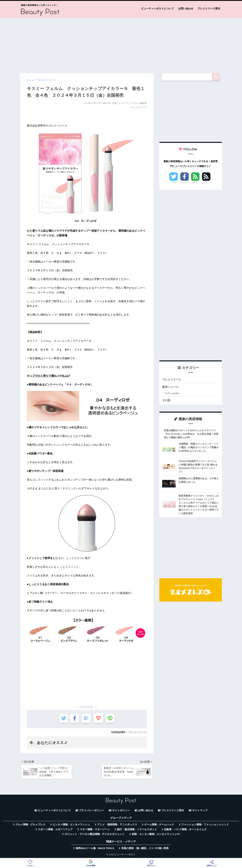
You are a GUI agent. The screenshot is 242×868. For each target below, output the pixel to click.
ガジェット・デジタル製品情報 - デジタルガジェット (95, 835)
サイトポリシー (121, 811)
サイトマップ (200, 811)
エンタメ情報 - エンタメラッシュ (71, 826)
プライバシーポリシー (92, 811)
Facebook (185, 182)
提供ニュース (171, 387)
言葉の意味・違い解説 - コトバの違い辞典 (145, 849)
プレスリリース (137, 732)
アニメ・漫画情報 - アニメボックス (117, 826)
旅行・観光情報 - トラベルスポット (137, 830)
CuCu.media (172, 394)
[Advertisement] (121, 44)
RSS (206, 182)
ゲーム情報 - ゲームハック (159, 826)
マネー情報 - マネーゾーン (95, 830)
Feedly (195, 182)
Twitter (174, 182)
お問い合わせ (186, 8)
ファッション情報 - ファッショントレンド (205, 826)
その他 (166, 400)
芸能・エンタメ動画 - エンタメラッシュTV (156, 835)
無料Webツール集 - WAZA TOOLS (95, 849)
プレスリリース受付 (209, 8)
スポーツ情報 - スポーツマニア (55, 830)
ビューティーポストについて (158, 8)
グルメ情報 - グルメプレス (30, 826)
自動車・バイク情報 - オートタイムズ (185, 830)
